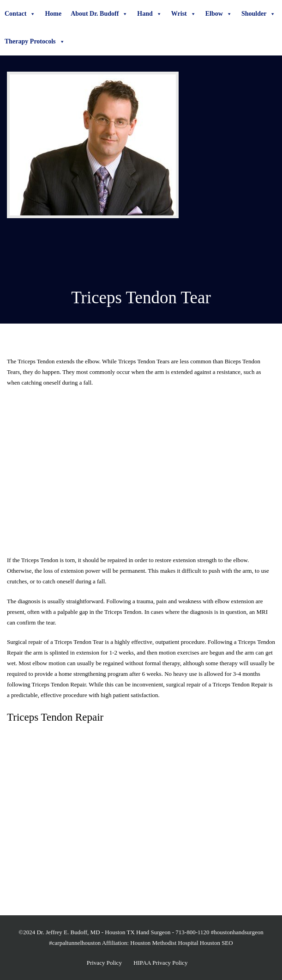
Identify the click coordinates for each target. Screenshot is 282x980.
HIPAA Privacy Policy (160, 963)
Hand (149, 14)
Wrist (184, 14)
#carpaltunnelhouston (75, 943)
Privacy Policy (104, 963)
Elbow (219, 14)
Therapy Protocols (35, 42)
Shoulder (258, 14)
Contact (20, 14)
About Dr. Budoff (99, 14)
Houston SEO (216, 943)
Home (53, 14)
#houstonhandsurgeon (237, 932)
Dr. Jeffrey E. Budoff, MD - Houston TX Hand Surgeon (103, 932)
